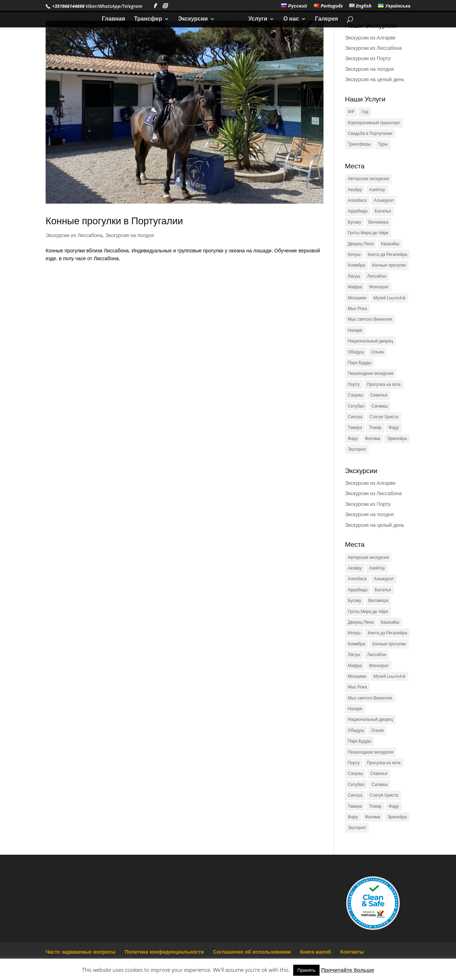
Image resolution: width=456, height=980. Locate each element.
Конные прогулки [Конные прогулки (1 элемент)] (389, 265)
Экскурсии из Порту (368, 58)
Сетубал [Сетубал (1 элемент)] (356, 406)
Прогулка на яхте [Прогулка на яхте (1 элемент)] (384, 384)
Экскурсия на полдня (129, 235)
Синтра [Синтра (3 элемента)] (355, 417)
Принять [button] (307, 970)
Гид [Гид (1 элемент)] (365, 112)
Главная (116, 20)
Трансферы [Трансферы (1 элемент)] (359, 144)
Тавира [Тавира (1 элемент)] (355, 427)
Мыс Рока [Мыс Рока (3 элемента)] (357, 308)
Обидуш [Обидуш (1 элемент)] (356, 352)
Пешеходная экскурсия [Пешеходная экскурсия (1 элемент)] (370, 373)
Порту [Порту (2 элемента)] (354, 384)
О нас (289, 20)
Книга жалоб (315, 952)
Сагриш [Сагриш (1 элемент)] (355, 395)
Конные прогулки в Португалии (114, 221)
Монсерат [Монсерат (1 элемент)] (379, 287)
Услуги (255, 20)
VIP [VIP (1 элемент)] (351, 112)
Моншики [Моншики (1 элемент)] (357, 298)
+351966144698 (68, 6)
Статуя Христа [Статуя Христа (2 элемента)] (384, 417)
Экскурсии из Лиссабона (74, 235)
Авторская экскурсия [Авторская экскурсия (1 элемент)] (368, 179)
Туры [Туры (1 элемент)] (383, 144)
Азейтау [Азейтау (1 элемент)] (377, 190)
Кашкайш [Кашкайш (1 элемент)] (390, 244)
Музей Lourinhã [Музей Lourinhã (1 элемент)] (389, 298)
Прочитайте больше (348, 970)
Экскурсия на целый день (374, 79)
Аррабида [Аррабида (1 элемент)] (357, 211)
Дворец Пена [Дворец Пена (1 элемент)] (361, 244)
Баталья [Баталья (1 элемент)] (383, 211)
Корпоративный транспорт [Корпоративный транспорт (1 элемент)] (374, 123)
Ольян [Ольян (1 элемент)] (378, 352)
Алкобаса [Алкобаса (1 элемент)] (357, 200)
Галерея (324, 20)
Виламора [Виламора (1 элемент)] (379, 222)
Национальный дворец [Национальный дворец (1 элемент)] (370, 341)
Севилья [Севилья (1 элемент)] (379, 395)
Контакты (352, 952)
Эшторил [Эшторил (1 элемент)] (357, 449)
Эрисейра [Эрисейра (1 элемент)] (397, 438)
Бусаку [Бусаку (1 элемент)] (354, 222)
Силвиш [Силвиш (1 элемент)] (380, 406)
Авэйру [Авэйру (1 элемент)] (355, 190)
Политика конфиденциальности (164, 952)
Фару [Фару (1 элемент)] (353, 438)
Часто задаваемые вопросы (81, 952)
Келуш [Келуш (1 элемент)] (354, 254)
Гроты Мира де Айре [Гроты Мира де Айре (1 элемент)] (368, 233)
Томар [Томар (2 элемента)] (375, 427)
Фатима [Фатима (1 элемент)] (373, 438)
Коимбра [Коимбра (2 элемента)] (356, 265)
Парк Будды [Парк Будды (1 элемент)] (359, 363)
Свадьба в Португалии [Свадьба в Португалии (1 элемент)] (370, 133)
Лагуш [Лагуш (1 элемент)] (354, 276)
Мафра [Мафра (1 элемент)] (355, 287)
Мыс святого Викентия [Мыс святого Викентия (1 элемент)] (370, 319)
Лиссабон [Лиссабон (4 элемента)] (377, 276)
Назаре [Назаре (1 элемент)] (355, 330)
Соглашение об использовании (252, 952)
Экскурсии (195, 20)
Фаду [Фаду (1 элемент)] (394, 427)
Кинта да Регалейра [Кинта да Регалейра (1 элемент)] (387, 254)
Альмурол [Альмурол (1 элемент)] (384, 200)
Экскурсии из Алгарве (370, 38)
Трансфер (151, 20)
